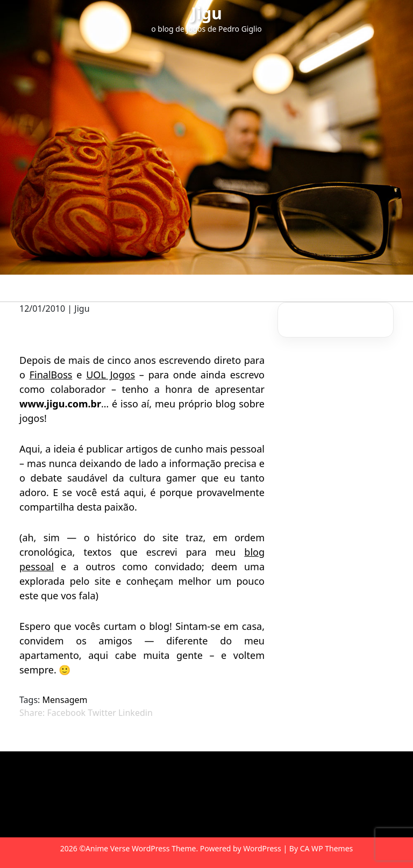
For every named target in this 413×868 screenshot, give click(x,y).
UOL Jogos (111, 375)
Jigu (206, 13)
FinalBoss (51, 375)
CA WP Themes (327, 848)
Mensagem (65, 700)
